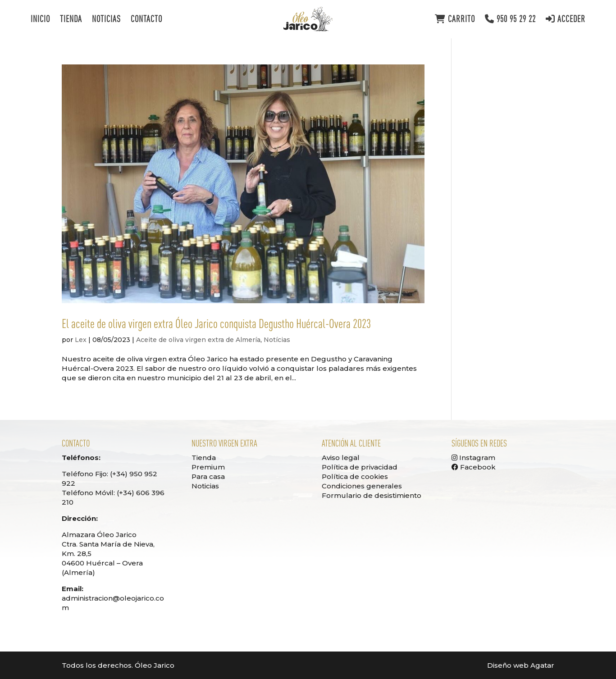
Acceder (566, 19)
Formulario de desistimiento (372, 495)
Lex (81, 340)
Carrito (455, 19)
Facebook (474, 467)
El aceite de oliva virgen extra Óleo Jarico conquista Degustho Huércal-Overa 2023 (216, 324)
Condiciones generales (362, 486)
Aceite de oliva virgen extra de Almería (198, 340)
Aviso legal (341, 458)
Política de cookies (355, 476)
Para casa (208, 476)
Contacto (146, 20)
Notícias (277, 340)
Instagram (473, 458)
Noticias (106, 20)
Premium (208, 467)
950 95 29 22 (510, 19)
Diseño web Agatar (521, 665)
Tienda (71, 20)
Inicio (40, 20)
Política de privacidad (360, 467)
